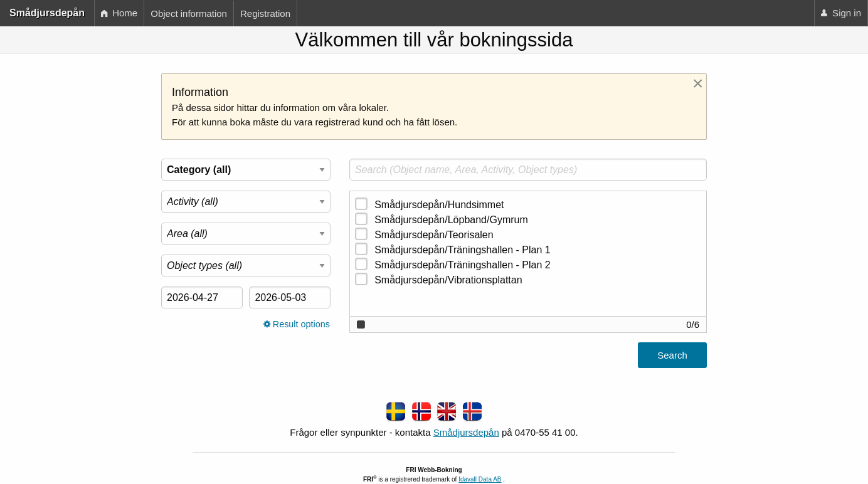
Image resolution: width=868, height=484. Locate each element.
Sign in (841, 13)
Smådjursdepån (466, 432)
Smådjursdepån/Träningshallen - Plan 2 (462, 265)
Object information (189, 13)
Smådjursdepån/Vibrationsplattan (448, 280)
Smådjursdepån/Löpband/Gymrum (451, 220)
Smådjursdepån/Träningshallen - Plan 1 (462, 250)
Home (119, 13)
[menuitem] (119, 13)
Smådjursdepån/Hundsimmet (439, 205)
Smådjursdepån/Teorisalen (434, 235)
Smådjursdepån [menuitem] (47, 13)
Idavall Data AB (480, 479)
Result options (297, 324)
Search (672, 355)
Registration (265, 13)
